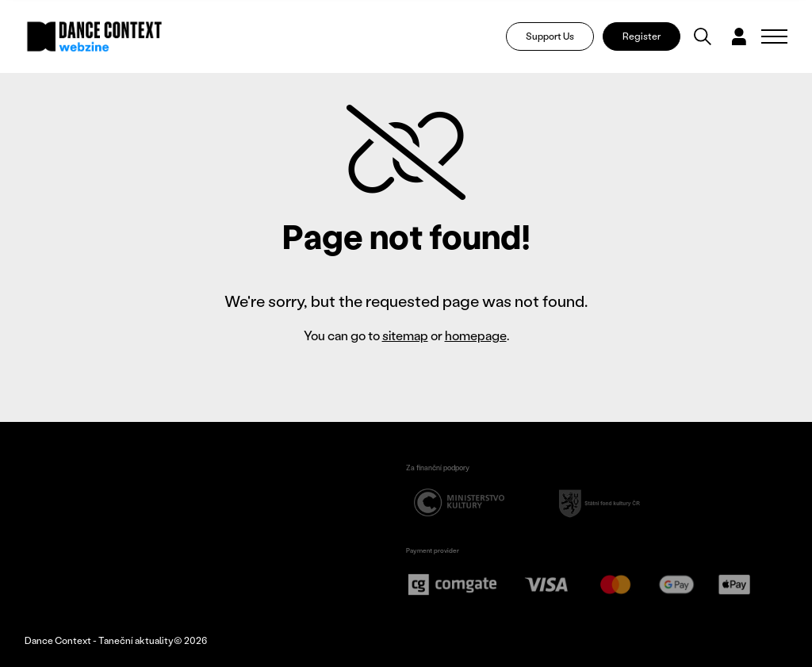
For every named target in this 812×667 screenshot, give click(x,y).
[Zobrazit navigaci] (774, 36)
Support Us (550, 36)
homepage (476, 335)
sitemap (405, 335)
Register (642, 36)
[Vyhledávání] (703, 36)
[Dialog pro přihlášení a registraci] (739, 36)
